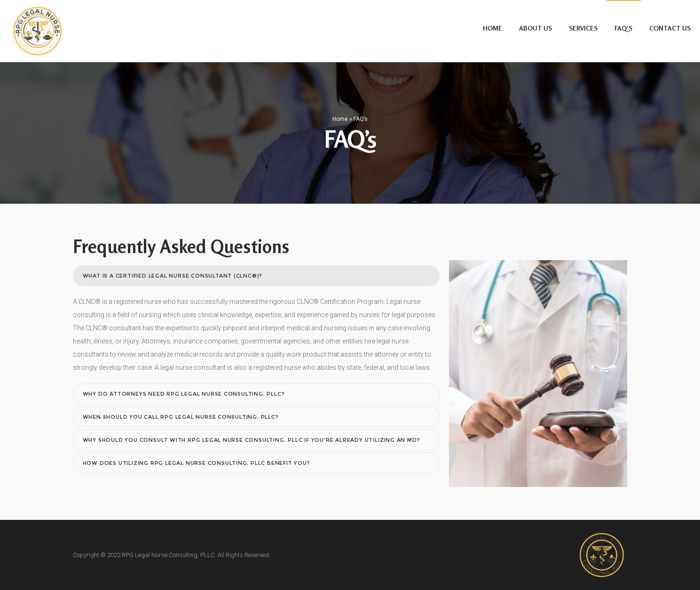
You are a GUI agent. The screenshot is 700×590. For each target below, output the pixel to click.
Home (340, 119)
